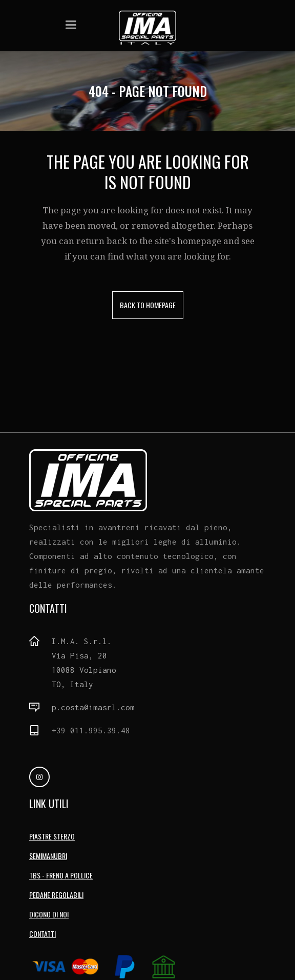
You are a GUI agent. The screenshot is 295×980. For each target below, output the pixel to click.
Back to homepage (148, 305)
